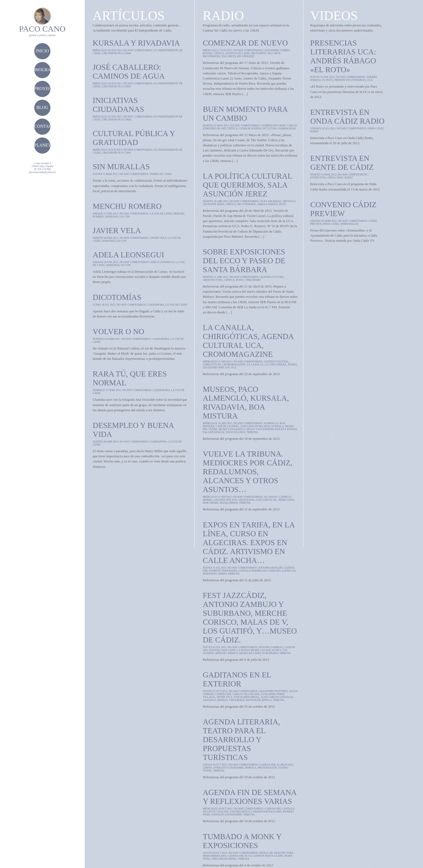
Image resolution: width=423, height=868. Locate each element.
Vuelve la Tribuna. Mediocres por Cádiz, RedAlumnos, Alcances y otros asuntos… (248, 472)
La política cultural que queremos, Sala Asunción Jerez (248, 185)
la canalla (255, 364)
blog (42, 107)
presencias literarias (350, 80)
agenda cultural (276, 362)
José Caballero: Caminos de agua (129, 72)
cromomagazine (234, 364)
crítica (219, 53)
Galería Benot (240, 812)
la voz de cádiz (161, 214)
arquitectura (213, 280)
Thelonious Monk (224, 859)
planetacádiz (50, 145)
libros (207, 768)
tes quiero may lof (216, 367)
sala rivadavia (214, 432)
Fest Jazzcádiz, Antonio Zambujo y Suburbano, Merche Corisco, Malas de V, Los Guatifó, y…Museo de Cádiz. (250, 618)
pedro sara (286, 500)
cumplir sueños (250, 128)
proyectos (47, 89)
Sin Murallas (121, 167)
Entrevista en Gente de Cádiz (342, 163)
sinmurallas (349, 224)
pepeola (251, 768)
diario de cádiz (161, 174)
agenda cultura (272, 277)
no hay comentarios (138, 50)
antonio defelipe (271, 568)
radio (314, 131)
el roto (328, 80)
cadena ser (223, 694)
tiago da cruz (235, 432)
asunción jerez (214, 204)
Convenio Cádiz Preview (343, 209)
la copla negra (276, 364)
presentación (267, 768)
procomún (258, 53)
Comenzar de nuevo (245, 43)
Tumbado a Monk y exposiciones (242, 841)
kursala (277, 426)
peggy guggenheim (260, 429)
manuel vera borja (231, 700)
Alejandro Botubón (273, 691)
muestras (210, 574)
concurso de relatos (255, 426)
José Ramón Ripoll (247, 697)
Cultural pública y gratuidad (134, 138)
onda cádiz (376, 128)
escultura (270, 128)
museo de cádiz (250, 653)
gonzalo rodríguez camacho (260, 571)
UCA (234, 367)
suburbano (270, 653)
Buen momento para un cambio (245, 114)
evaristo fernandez (223, 571)
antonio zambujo (271, 647)
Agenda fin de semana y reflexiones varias (250, 797)
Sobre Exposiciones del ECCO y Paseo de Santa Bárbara (244, 261)
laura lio (289, 571)
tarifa (222, 574)
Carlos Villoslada (246, 694)
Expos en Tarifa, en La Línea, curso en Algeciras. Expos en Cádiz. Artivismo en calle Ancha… (249, 542)
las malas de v (271, 650)
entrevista (318, 177)
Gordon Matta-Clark (266, 812)
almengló (271, 423)
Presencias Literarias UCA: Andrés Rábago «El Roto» (343, 56)
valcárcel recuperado (238, 56)
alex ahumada (271, 201)
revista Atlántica (259, 700)
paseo (240, 280)
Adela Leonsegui (129, 255)
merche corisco (227, 653)
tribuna (252, 432)
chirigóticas (212, 364)
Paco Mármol (247, 204)
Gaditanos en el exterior (237, 679)
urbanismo (253, 280)
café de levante (227, 426)
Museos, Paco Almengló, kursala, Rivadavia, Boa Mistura (246, 402)
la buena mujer (248, 650)
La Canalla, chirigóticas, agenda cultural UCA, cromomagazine (248, 341)
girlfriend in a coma (117, 53)
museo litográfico (232, 429)
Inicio (42, 51)
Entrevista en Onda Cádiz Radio (347, 117)
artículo (289, 201)
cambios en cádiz (273, 125)
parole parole (268, 204)
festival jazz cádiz (222, 650)
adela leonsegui (162, 262)
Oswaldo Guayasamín (229, 768)
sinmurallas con (117, 217)
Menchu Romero (127, 206)
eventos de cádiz (238, 53)
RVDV (283, 204)
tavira (292, 364)
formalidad (287, 128)
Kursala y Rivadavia (136, 43)
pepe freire (211, 503)
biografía (46, 70)
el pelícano (285, 765)
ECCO (248, 856)
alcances (271, 497)
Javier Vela (117, 230)
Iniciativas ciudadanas (118, 105)
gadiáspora (156, 305)
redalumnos (229, 503)
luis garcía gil (266, 500)
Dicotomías (117, 297)
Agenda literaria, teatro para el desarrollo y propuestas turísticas (241, 739)
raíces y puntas (286, 429)
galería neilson (225, 500)
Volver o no (119, 331)
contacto (46, 126)
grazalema (246, 500)
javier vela (158, 238)
